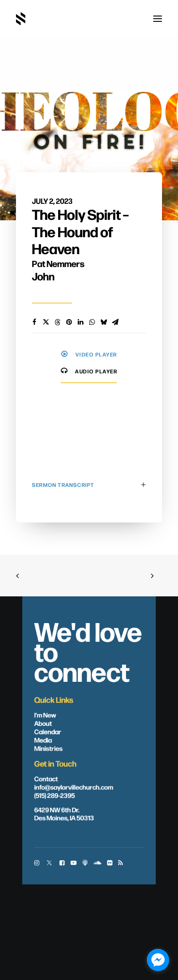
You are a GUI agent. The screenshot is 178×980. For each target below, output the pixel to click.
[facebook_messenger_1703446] (158, 960)
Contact (46, 778)
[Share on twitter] (46, 322)
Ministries (48, 748)
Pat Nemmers (58, 263)
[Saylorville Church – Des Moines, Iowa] (21, 19)
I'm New (45, 714)
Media (43, 739)
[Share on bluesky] (103, 322)
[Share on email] (115, 322)
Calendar (48, 731)
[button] (158, 19)
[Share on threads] (57, 322)
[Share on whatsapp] (92, 322)
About (43, 723)
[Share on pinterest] (69, 322)
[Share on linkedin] (80, 322)
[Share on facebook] (34, 322)
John (43, 276)
